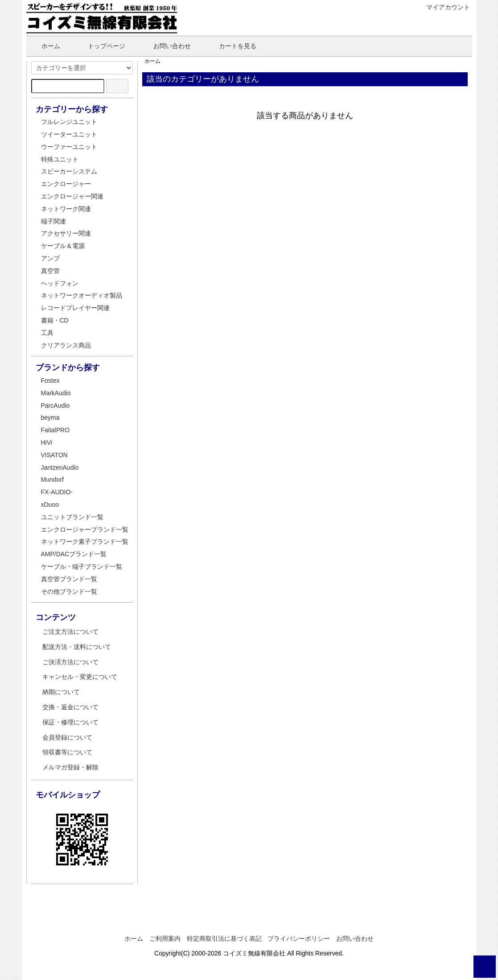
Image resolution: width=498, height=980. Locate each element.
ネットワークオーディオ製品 (82, 295)
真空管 (50, 271)
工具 (47, 333)
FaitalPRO (56, 430)
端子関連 (54, 221)
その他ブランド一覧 (69, 591)
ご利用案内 (165, 939)
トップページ (100, 46)
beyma (50, 418)
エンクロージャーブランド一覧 (85, 529)
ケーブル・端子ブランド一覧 (82, 566)
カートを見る (231, 46)
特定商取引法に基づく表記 (224, 939)
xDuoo (50, 504)
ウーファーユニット (69, 147)
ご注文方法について (70, 632)
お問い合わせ (166, 46)
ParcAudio (56, 405)
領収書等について (67, 752)
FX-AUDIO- (57, 492)
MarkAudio (56, 393)
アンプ (50, 258)
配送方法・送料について (77, 647)
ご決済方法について (70, 662)
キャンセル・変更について (80, 677)
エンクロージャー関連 (72, 196)
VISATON (54, 455)
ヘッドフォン (60, 283)
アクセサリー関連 (66, 233)
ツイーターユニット (69, 134)
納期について (61, 692)
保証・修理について (70, 722)
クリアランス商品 (66, 345)
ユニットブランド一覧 (72, 517)
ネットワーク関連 (66, 209)
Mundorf (52, 480)
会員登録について (67, 737)
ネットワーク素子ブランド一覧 (85, 542)
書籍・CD (55, 320)
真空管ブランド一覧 (69, 579)
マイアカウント (443, 7)
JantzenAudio (60, 467)
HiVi (47, 442)
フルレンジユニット (69, 122)
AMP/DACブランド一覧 (74, 554)
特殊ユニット (60, 159)
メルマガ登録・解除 (70, 767)
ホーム (44, 46)
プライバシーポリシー (299, 939)
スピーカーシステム (69, 171)
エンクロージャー (66, 184)
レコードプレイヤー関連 (75, 308)
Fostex (50, 380)
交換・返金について (70, 707)
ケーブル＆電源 (63, 246)
